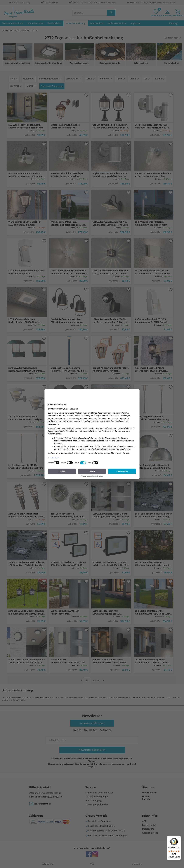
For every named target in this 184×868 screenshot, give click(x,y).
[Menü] (179, 838)
